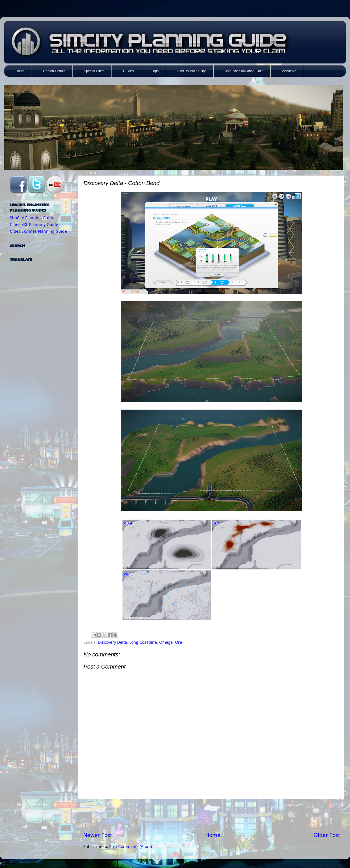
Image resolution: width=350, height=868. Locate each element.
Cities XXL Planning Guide (34, 225)
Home (213, 835)
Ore (179, 642)
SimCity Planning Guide (32, 218)
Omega (166, 642)
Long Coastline (143, 642)
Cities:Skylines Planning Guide (38, 231)
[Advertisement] (212, 815)
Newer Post (98, 835)
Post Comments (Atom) (131, 847)
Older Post (327, 835)
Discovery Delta (112, 642)
